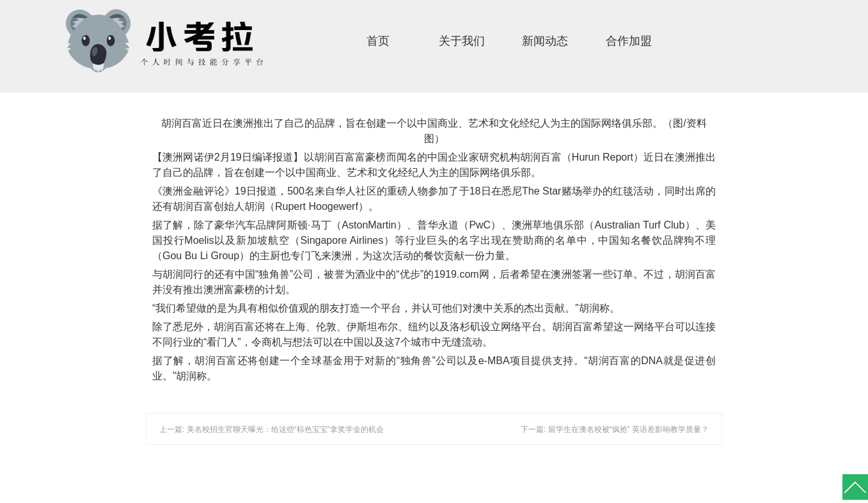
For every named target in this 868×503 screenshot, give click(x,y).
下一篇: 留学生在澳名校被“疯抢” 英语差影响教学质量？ (615, 429)
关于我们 (462, 41)
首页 (378, 41)
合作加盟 (629, 41)
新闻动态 (545, 41)
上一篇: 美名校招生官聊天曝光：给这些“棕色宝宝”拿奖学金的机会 (272, 429)
